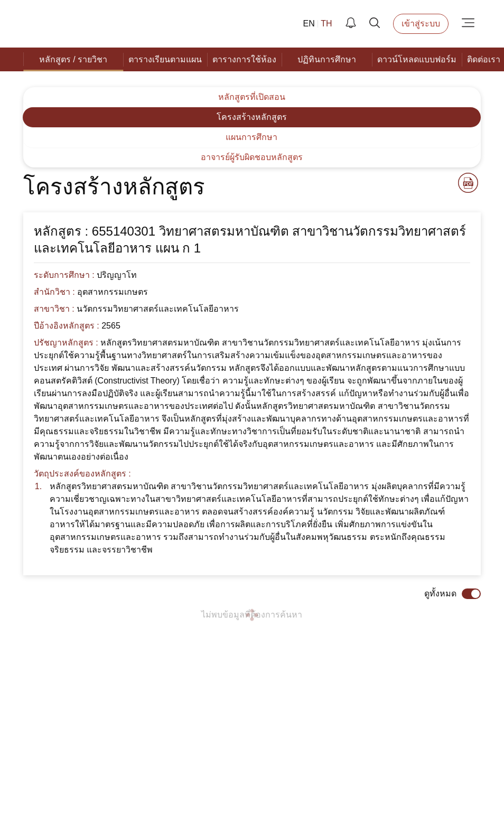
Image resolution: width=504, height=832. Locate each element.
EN (315, 24)
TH (330, 24)
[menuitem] (71, 59)
